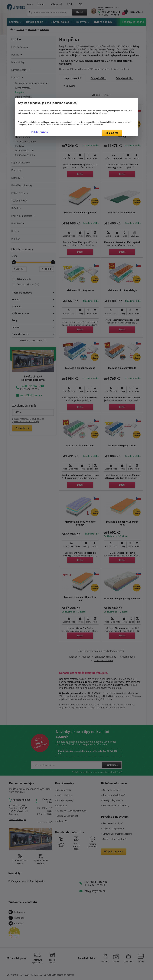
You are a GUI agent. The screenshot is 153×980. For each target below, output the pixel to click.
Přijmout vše (112, 133)
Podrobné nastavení (40, 132)
